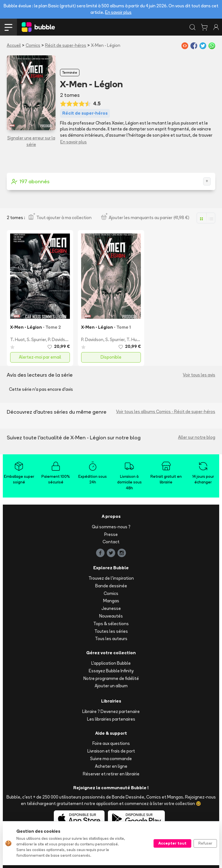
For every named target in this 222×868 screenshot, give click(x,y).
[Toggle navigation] (8, 27)
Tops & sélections (111, 624)
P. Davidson (59, 340)
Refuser (205, 843)
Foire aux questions (111, 743)
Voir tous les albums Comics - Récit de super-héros (166, 412)
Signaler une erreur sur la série (31, 141)
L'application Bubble (111, 663)
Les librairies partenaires (111, 719)
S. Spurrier (36, 340)
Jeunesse (111, 608)
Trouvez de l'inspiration (111, 578)
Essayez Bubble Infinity (111, 671)
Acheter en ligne (111, 766)
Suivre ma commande (111, 759)
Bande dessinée (111, 586)
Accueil (14, 45)
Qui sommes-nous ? (111, 527)
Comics (33, 45)
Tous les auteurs (111, 639)
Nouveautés (111, 616)
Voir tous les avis (199, 375)
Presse (111, 534)
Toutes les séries (111, 631)
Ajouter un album (111, 686)
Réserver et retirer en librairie (111, 774)
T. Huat (17, 340)
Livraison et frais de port (111, 751)
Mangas (111, 601)
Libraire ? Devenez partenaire (111, 711)
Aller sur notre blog (197, 437)
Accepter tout (172, 843)
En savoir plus (118, 12)
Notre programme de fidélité (111, 678)
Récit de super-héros (66, 45)
